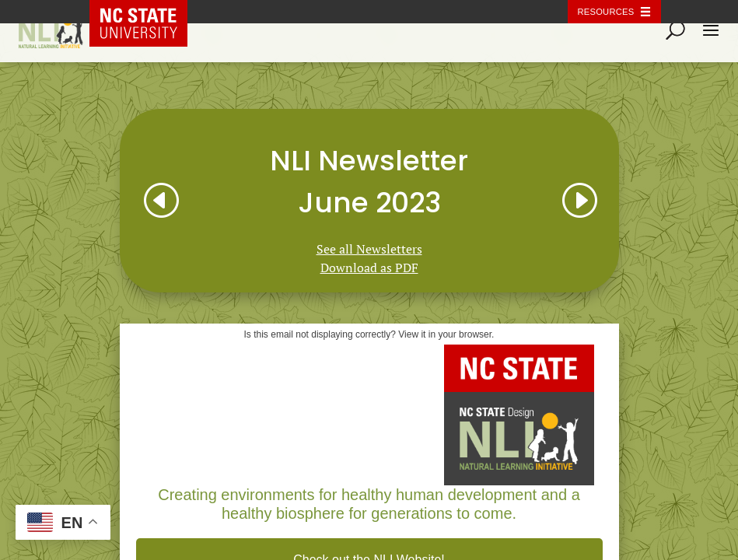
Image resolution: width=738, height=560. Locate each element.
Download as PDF (369, 268)
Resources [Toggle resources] (606, 12)
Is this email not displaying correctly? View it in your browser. (369, 334)
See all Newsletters (369, 249)
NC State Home (149, 12)
